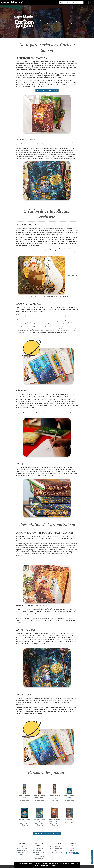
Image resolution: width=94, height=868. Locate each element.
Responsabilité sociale (38, 850)
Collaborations (38, 858)
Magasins (73, 850)
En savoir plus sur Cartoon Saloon (47, 90)
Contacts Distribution (56, 852)
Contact (73, 848)
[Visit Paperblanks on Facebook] (67, 853)
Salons (56, 850)
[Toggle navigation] (91, 3)
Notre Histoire (38, 848)
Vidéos (21, 854)
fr (85, 3)
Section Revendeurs (56, 846)
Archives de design (21, 852)
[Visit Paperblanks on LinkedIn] (76, 853)
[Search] (73, 3)
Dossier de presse (38, 856)
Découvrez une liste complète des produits (47, 833)
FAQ (21, 846)
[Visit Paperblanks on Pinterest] (78, 853)
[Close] (77, 864)
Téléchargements (21, 850)
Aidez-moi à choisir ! (21, 848)
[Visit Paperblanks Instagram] (69, 853)
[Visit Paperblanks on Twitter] (74, 853)
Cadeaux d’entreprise (56, 848)
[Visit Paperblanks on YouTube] (72, 853)
